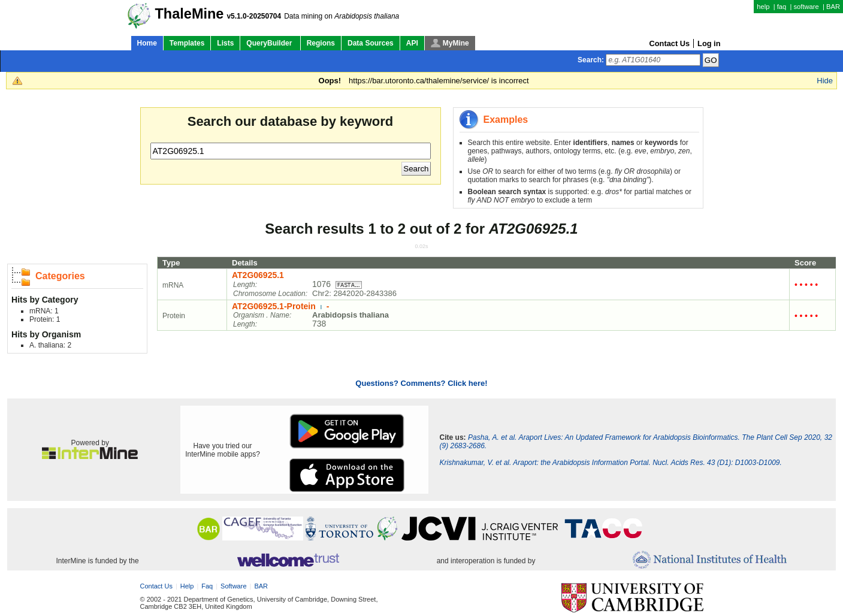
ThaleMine (190, 14)
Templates (187, 43)
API (412, 43)
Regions (321, 43)
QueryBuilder (270, 43)
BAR (833, 7)
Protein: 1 (45, 319)
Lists (225, 43)
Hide (825, 81)
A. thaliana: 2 (50, 345)
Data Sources (371, 43)
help (763, 7)
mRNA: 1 (44, 311)
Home (147, 43)
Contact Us (670, 43)
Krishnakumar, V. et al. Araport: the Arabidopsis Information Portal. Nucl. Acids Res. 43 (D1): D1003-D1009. (610, 463)
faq (782, 7)
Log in (709, 43)
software (806, 7)
